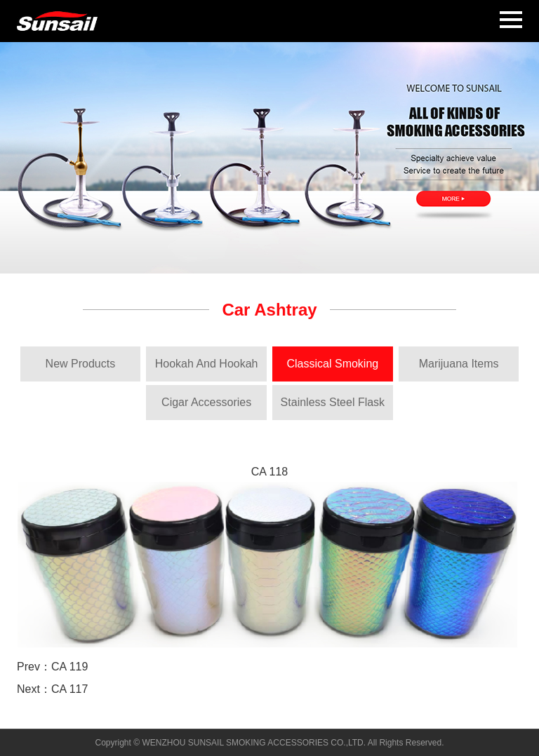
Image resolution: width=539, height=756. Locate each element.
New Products (81, 364)
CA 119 (69, 667)
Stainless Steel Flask (333, 402)
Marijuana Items (459, 364)
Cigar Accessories (206, 402)
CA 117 (69, 689)
